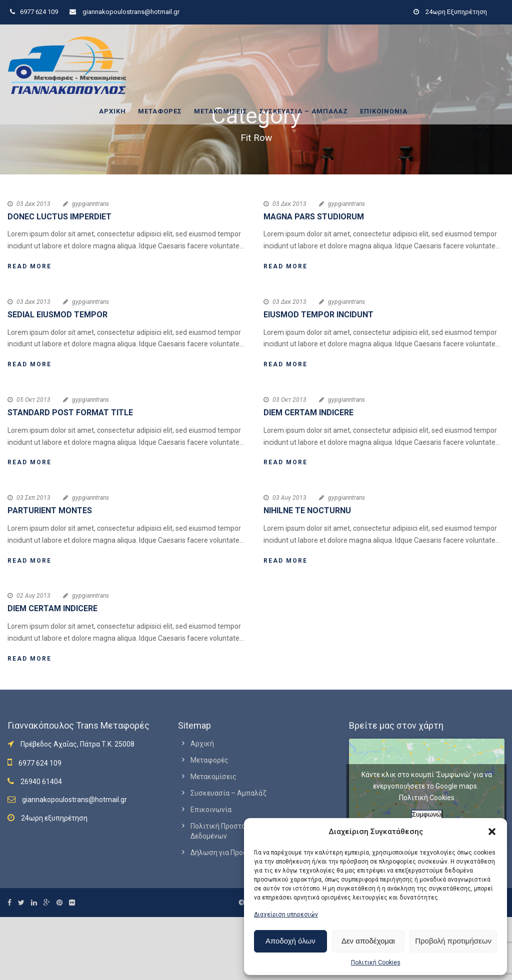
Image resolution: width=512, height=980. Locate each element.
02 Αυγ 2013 (33, 596)
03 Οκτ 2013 (289, 400)
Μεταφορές (160, 111)
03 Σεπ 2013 (33, 498)
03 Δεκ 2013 (33, 204)
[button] (492, 832)
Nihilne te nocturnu (307, 510)
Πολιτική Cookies (376, 963)
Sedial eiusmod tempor (57, 315)
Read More (29, 266)
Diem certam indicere (308, 413)
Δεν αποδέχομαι (368, 941)
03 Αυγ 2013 (289, 498)
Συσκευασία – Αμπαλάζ (304, 111)
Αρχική (112, 111)
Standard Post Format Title (70, 413)
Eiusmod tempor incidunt (318, 315)
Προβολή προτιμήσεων (453, 941)
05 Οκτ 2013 (33, 400)
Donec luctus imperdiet (59, 217)
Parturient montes (50, 510)
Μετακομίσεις (221, 111)
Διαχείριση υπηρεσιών (286, 915)
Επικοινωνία (384, 111)
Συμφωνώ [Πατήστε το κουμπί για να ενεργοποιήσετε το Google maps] (427, 814)
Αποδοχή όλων (290, 941)
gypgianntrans (90, 204)
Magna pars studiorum (314, 217)
